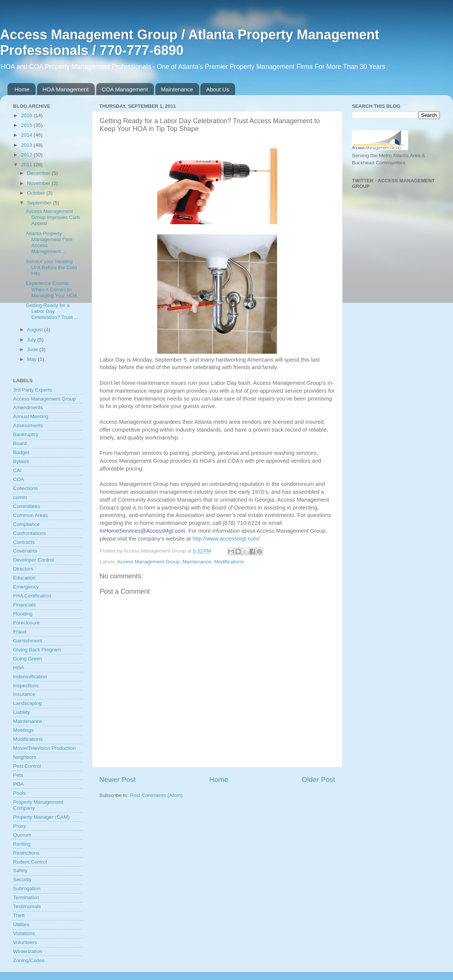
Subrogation (27, 888)
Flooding (23, 614)
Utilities (21, 924)
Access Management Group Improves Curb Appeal (53, 217)
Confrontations (30, 533)
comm (20, 497)
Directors (23, 569)
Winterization (28, 951)
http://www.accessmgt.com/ (226, 539)
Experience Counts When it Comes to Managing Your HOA (52, 289)
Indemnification (30, 677)
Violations (24, 933)
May (32, 359)
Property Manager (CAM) (41, 817)
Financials (25, 605)
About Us (218, 89)
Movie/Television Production (44, 748)
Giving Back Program (37, 650)
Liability (22, 712)
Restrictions (26, 853)
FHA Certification (32, 596)
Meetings (23, 730)
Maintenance (177, 89)
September (40, 203)
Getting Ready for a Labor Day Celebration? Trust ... (52, 311)
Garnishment (28, 641)
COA (19, 479)
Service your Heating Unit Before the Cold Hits (51, 267)
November (39, 183)
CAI (17, 470)
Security (22, 879)
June (33, 349)
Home (22, 89)
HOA (19, 668)
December (39, 173)
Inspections (26, 686)
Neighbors (25, 757)
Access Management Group (148, 562)
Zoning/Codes (29, 960)
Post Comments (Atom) (156, 795)
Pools (19, 793)
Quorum (22, 835)
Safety (20, 871)
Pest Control (27, 766)
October (37, 193)
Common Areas (31, 515)
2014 (27, 135)
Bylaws (21, 461)
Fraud (20, 632)
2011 (27, 165)
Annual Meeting (31, 416)
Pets (18, 775)
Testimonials (27, 906)
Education (24, 578)
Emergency (26, 587)
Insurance (24, 694)
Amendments (28, 407)
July (32, 340)
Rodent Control (30, 862)
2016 (27, 115)
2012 (27, 155)
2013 (27, 145)
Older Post (318, 780)
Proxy (20, 826)
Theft (19, 915)
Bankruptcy (26, 434)
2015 (27, 125)
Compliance (26, 524)
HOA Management (66, 89)
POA (19, 784)
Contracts (24, 542)
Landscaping (28, 703)
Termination (26, 897)
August (36, 330)
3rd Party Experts (33, 390)
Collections (25, 488)
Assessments (28, 425)
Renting (22, 844)
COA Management (125, 89)
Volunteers (25, 942)
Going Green (28, 659)
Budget (21, 452)
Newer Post (118, 780)
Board (20, 443)
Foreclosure (26, 623)
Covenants (25, 551)
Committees (27, 506)
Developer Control (34, 560)
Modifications (229, 562)
